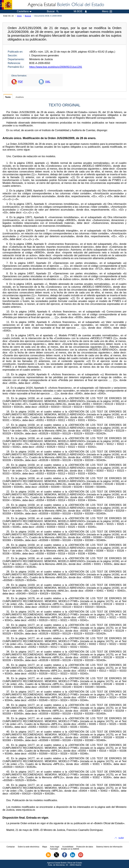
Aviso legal (55, 847)
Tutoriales (54, 849)
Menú (107, 11)
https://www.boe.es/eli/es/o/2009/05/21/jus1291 (56, 67)
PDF (20, 82)
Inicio (19, 16)
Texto (8, 97)
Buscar (28, 16)
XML (48, 82)
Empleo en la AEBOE (70, 849)
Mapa (45, 847)
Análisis (20, 97)
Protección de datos (85, 847)
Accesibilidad (68, 847)
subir (121, 838)
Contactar (11, 847)
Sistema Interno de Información (109, 847)
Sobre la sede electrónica (29, 847)
